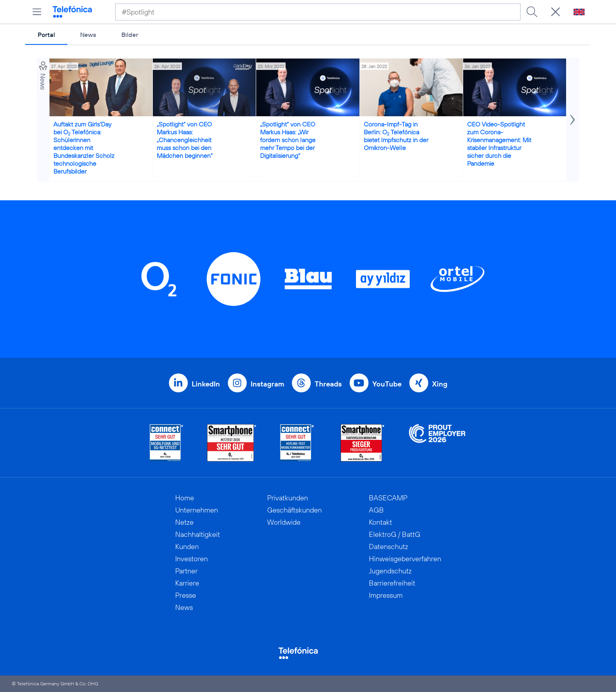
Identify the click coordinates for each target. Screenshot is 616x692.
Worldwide (284, 522)
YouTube (387, 384)
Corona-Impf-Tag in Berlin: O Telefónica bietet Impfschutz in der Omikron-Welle (396, 136)
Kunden (187, 546)
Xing (440, 384)
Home (185, 498)
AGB (376, 510)
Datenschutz (389, 546)
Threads (328, 384)
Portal (46, 35)
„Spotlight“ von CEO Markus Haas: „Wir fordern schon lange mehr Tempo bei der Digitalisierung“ (288, 140)
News (88, 35)
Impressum (386, 595)
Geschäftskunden (294, 510)
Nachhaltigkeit (198, 534)
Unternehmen (197, 510)
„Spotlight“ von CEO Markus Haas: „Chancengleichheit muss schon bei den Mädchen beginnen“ (185, 140)
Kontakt (380, 522)
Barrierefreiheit (392, 583)
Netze (184, 522)
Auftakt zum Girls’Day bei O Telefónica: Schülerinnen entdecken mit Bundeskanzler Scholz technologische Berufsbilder (84, 148)
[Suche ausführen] (532, 12)
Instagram (267, 384)
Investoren (192, 559)
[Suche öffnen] (555, 12)
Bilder (130, 35)
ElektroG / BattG (395, 534)
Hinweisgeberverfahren (405, 559)
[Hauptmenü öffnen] (37, 12)
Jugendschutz (390, 571)
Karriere (187, 583)
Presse (186, 595)
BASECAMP (388, 498)
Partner (186, 571)
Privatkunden (288, 498)
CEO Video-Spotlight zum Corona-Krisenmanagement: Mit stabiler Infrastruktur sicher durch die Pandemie (499, 144)
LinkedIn (206, 384)
